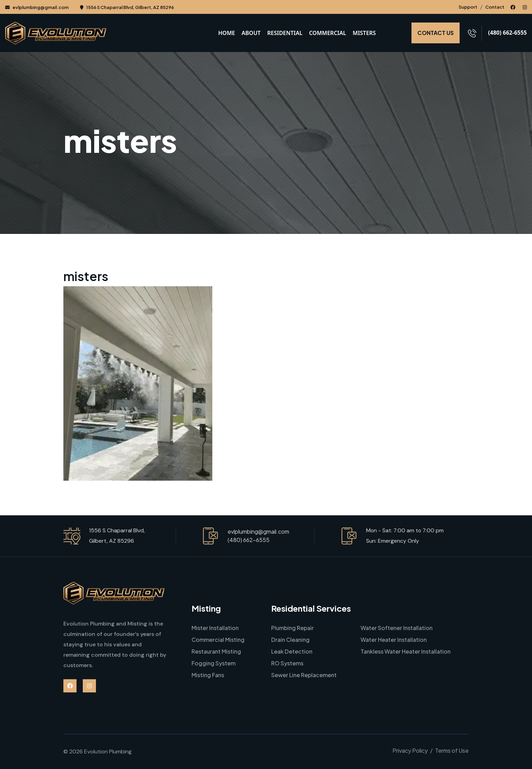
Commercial (327, 33)
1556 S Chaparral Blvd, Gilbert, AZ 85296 (127, 7)
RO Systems (287, 663)
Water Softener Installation (397, 628)
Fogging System (214, 663)
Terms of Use (452, 750)
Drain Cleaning (290, 640)
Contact (495, 7)
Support (468, 7)
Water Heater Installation (394, 640)
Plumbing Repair (292, 628)
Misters (364, 33)
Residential (285, 33)
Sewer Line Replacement (304, 675)
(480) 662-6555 (507, 32)
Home (227, 33)
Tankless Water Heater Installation (406, 651)
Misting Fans (208, 675)
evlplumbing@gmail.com (37, 7)
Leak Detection (292, 651)
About (251, 33)
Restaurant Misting (216, 651)
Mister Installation (215, 628)
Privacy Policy (410, 750)
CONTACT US (436, 33)
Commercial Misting (218, 640)
